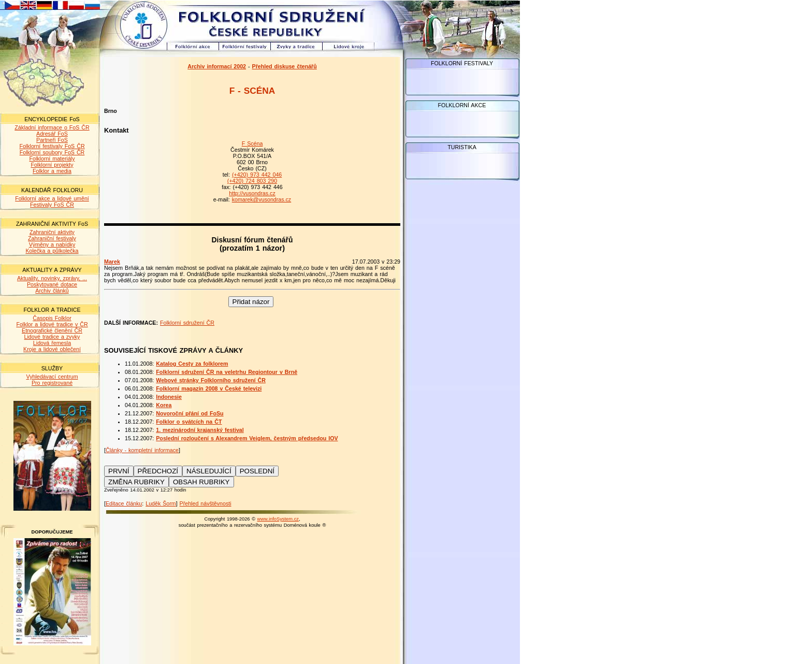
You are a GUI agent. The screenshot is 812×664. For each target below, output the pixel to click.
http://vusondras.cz (252, 193)
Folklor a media (52, 171)
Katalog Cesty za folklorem (192, 364)
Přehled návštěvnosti (206, 503)
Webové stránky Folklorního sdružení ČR (211, 380)
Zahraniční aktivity (52, 232)
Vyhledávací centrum (52, 377)
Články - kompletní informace (142, 450)
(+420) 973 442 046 (257, 175)
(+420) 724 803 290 (252, 181)
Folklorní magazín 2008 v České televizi (209, 388)
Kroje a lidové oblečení (52, 349)
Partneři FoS (52, 140)
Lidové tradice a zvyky (52, 337)
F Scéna (252, 143)
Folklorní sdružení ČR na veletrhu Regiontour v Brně (227, 372)
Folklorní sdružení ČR (187, 323)
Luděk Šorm (161, 503)
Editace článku (124, 503)
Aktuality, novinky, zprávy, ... (52, 278)
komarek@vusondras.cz (262, 199)
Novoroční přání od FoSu (190, 413)
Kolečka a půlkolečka (52, 251)
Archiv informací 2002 (217, 66)
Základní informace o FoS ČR (52, 127)
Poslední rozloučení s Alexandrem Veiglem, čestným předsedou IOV (247, 438)
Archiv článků (52, 291)
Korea (164, 405)
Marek (112, 262)
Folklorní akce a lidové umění (52, 198)
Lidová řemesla (52, 343)
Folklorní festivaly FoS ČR (52, 146)
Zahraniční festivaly (52, 238)
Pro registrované (52, 383)
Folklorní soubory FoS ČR (52, 152)
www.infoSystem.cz (278, 519)
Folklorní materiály (52, 158)
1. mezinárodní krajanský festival (200, 430)
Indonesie (169, 397)
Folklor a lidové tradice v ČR (52, 324)
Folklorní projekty (52, 165)
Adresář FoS (52, 134)
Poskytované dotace (52, 284)
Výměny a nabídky (52, 244)
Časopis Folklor (52, 318)
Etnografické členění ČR (52, 330)
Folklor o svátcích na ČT (189, 422)
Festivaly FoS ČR (52, 205)
